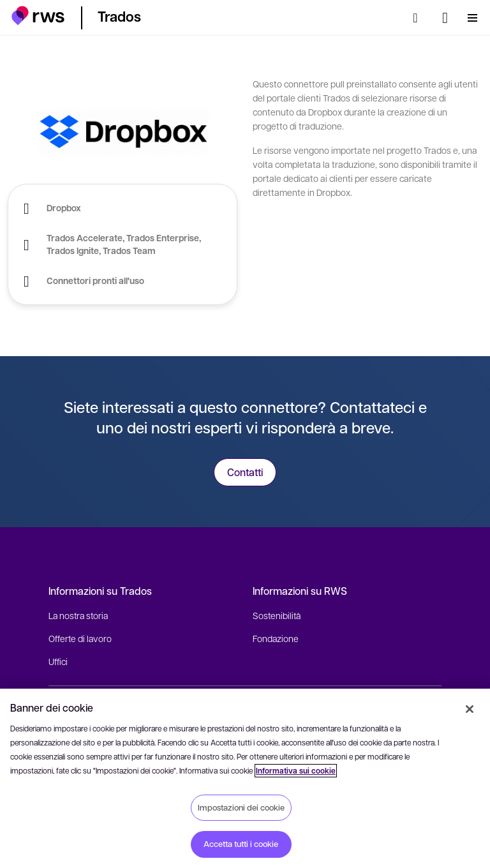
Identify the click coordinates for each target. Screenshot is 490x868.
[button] (38, 16)
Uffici (58, 661)
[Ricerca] (419, 18)
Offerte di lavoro (80, 638)
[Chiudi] (470, 709)
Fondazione (276, 638)
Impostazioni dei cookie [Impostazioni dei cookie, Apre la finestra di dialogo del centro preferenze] (241, 807)
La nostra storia (78, 615)
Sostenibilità (277, 615)
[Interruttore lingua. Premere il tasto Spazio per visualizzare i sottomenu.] (445, 18)
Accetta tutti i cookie (241, 844)
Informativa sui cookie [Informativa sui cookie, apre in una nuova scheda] (296, 771)
